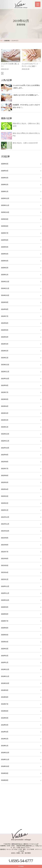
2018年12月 (5, 753)
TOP (1, 41)
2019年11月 (5, 676)
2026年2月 (5, 185)
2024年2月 (5, 351)
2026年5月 (5, 164)
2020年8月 (5, 614)
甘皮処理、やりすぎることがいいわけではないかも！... (26, 106)
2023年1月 (5, 427)
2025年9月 (5, 219)
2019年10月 (5, 683)
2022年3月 (5, 496)
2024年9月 (5, 302)
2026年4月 (5, 171)
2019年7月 (5, 704)
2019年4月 (5, 725)
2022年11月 (5, 441)
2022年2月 (5, 503)
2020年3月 (5, 649)
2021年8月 (5, 545)
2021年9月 (5, 538)
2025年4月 (5, 254)
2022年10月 (5, 448)
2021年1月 (5, 579)
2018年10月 (5, 766)
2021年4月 (5, 572)
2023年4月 (5, 406)
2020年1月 (5, 662)
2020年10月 (5, 600)
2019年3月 (5, 732)
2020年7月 (5, 621)
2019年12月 (5, 669)
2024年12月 (5, 282)
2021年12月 (5, 517)
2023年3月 (5, 413)
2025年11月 (5, 205)
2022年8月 (5, 462)
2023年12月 (5, 365)
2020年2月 (5, 656)
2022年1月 (5, 510)
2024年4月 (5, 337)
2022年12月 (5, 434)
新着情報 (7, 41)
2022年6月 (5, 475)
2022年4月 (5, 489)
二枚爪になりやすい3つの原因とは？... (26, 95)
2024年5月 (5, 330)
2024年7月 (5, 316)
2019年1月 (5, 746)
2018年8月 (5, 780)
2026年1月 (5, 191)
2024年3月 (5, 344)
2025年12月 (5, 198)
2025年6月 (5, 240)
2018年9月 (5, 773)
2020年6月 (5, 628)
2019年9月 (5, 690)
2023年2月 (5, 420)
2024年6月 (5, 323)
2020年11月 (5, 593)
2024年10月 (5, 295)
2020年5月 (5, 635)
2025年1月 (5, 275)
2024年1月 (5, 358)
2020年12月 (5, 586)
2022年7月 (5, 469)
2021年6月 (5, 559)
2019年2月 (5, 739)
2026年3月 (5, 178)
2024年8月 (5, 309)
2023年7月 (5, 392)
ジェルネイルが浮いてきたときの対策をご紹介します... (26, 87)
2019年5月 (5, 718)
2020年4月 (5, 642)
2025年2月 (5, 268)
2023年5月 (5, 399)
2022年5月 (5, 482)
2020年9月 (5, 607)
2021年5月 (5, 565)
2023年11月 (5, 372)
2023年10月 (5, 379)
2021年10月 (5, 531)
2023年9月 (5, 385)
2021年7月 (5, 552)
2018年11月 (5, 759)
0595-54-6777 (22, 861)
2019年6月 (5, 711)
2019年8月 (5, 697)
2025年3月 (5, 261)
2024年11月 (5, 288)
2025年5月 (5, 247)
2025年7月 (5, 233)
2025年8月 (5, 226)
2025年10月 (5, 212)
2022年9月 (5, 455)
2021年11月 (5, 524)
